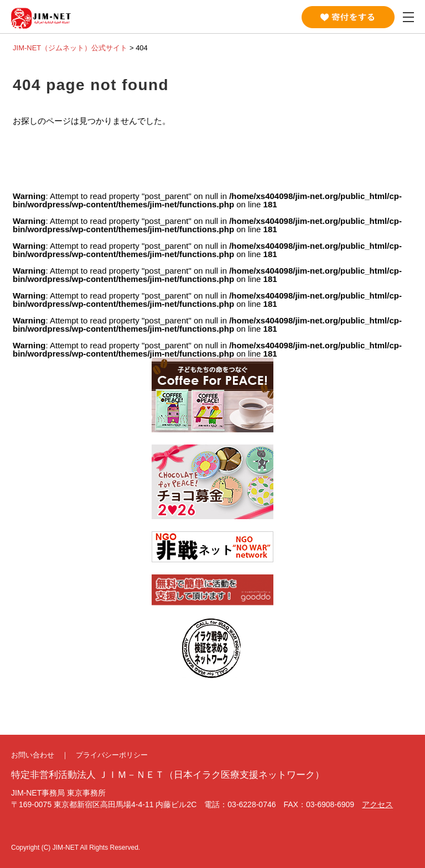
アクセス (377, 804)
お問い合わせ (33, 755)
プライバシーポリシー (112, 755)
